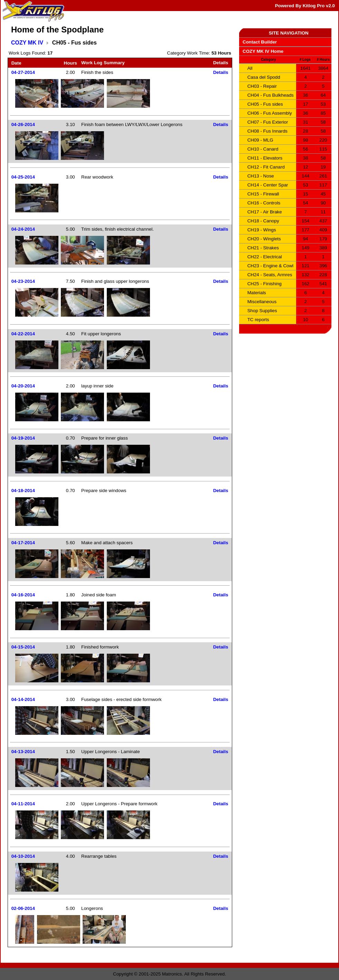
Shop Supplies (262, 311)
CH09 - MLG (260, 140)
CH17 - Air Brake (265, 212)
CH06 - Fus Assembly (270, 113)
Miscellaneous (262, 302)
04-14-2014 (23, 699)
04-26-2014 (23, 124)
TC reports (258, 320)
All (250, 68)
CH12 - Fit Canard (266, 167)
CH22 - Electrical (265, 257)
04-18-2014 (23, 491)
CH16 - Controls (264, 203)
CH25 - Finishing (265, 284)
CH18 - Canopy (263, 221)
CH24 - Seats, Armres (270, 275)
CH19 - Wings (262, 230)
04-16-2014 (23, 595)
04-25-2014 (23, 177)
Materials (257, 293)
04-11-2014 (23, 804)
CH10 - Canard (263, 149)
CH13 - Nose (261, 176)
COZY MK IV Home (263, 51)
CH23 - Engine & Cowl (270, 266)
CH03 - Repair (262, 86)
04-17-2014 (23, 543)
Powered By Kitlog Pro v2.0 (305, 6)
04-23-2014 (23, 281)
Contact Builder (260, 42)
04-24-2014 (23, 229)
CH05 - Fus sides (265, 104)
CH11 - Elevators (265, 158)
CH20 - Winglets (264, 239)
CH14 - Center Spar (268, 185)
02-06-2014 (23, 908)
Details (221, 72)
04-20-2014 (23, 386)
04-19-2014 (23, 438)
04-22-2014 (23, 334)
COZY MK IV (27, 43)
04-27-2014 (23, 72)
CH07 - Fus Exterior (268, 122)
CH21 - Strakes (263, 248)
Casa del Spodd (264, 77)
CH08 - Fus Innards (267, 131)
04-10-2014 (23, 856)
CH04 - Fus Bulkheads (271, 95)
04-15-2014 (23, 647)
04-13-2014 (23, 752)
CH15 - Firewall (263, 194)
